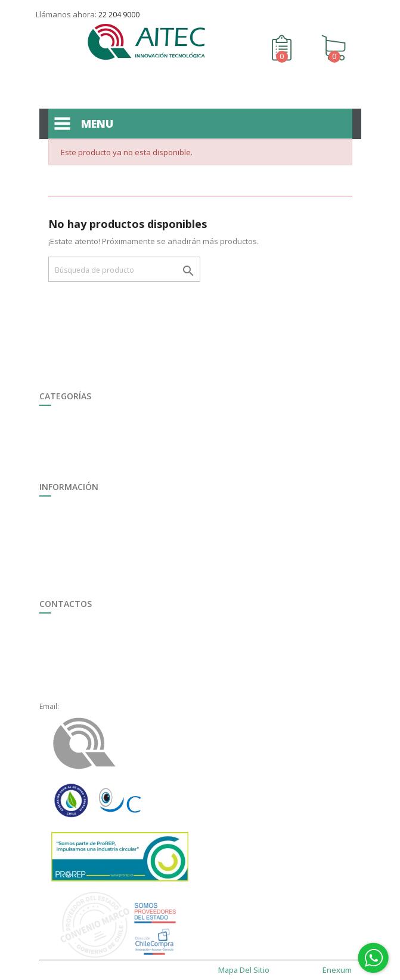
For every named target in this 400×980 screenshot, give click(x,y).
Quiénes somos (66, 537)
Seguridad (57, 420)
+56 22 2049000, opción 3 (104, 667)
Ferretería (56, 459)
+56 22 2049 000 (88, 641)
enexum (339, 970)
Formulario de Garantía (79, 550)
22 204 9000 (119, 15)
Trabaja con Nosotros (77, 511)
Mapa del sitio (63, 576)
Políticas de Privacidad (77, 589)
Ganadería (57, 446)
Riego (49, 433)
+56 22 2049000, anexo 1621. (109, 693)
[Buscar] (124, 269)
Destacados (60, 472)
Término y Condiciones (78, 563)
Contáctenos (340, 10)
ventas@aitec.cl (87, 706)
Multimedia (58, 524)
